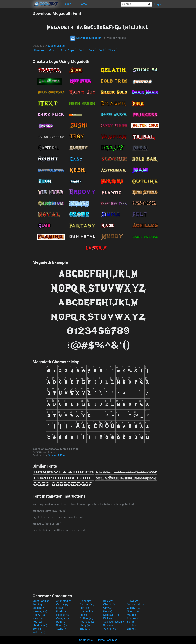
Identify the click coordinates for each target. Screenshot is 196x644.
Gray (108, 611)
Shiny (85, 625)
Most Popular (41, 601)
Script (132, 622)
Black (85, 601)
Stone (61, 629)
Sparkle (133, 625)
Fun (84, 608)
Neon (38, 618)
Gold (61, 611)
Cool (81, 50)
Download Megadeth (86, 38)
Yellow (39, 632)
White (132, 629)
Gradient (87, 611)
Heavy (39, 615)
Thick (112, 50)
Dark (91, 50)
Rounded (87, 622)
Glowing (40, 611)
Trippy (85, 629)
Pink (108, 618)
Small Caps (67, 50)
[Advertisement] (16, 62)
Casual (62, 604)
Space (109, 625)
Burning (39, 604)
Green (133, 611)
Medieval (111, 615)
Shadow (40, 625)
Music (52, 50)
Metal (132, 615)
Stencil (38, 629)
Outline (86, 618)
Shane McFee (56, 46)
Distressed (136, 604)
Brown (132, 601)
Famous (39, 50)
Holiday (62, 615)
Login (158, 5)
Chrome (87, 604)
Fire (60, 608)
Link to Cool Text (107, 640)
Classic (109, 604)
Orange (63, 618)
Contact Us (86, 640)
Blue (108, 601)
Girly (108, 608)
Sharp (61, 625)
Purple (133, 618)
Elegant (40, 608)
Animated (64, 601)
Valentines (111, 629)
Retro (61, 622)
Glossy (133, 608)
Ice (83, 615)
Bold (101, 50)
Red (37, 622)
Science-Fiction (114, 622)
